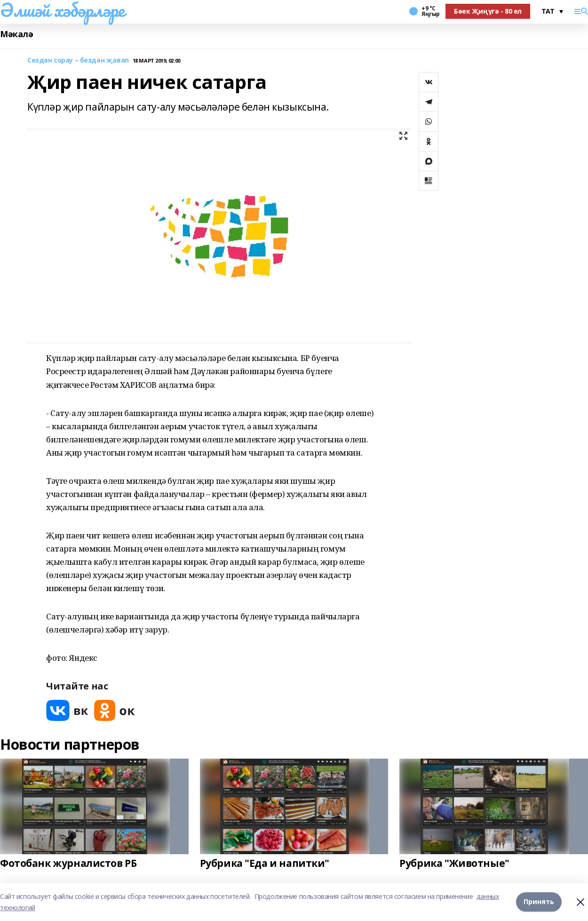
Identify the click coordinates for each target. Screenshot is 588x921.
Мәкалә (16, 34)
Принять (539, 902)
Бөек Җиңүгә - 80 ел (488, 11)
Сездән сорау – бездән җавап (78, 60)
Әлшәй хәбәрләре (62, 10)
